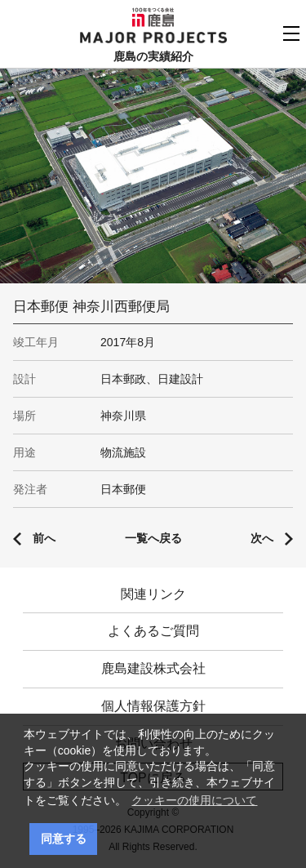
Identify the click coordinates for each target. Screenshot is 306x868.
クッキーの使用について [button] (194, 800)
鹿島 (153, 17)
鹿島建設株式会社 (153, 668)
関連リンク (153, 594)
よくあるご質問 (153, 631)
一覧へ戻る (153, 538)
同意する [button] (64, 839)
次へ (262, 538)
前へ (44, 538)
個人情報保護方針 (153, 706)
